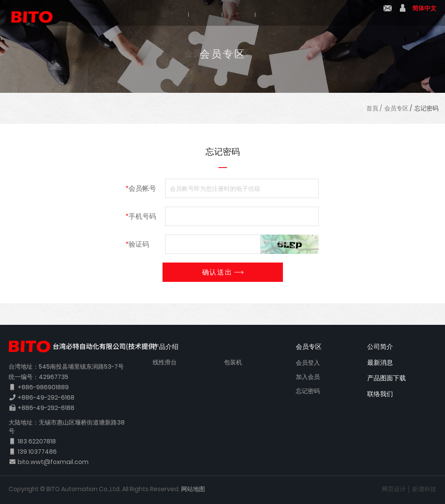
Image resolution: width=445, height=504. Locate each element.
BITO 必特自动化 (28, 13)
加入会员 (308, 377)
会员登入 (308, 363)
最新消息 (245, 14)
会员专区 (396, 108)
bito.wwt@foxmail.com (53, 462)
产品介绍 (187, 14)
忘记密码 (427, 108)
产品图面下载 (309, 14)
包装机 (233, 362)
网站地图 (193, 489)
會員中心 (403, 14)
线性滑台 (165, 362)
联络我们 (388, 14)
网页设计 (394, 489)
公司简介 (129, 14)
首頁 (372, 108)
